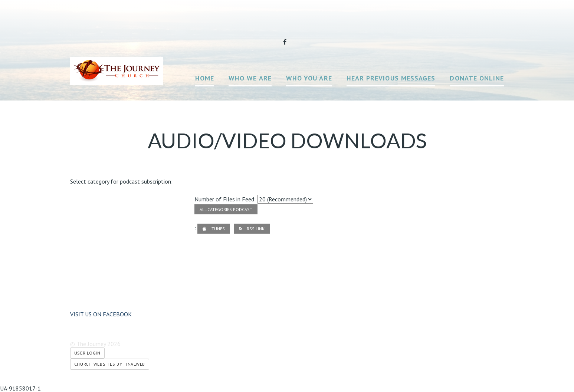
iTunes (214, 229)
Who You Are (309, 78)
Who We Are (250, 78)
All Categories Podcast (226, 209)
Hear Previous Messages (391, 78)
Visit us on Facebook (101, 314)
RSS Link (252, 229)
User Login (87, 353)
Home (205, 78)
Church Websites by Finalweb (110, 364)
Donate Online (477, 78)
